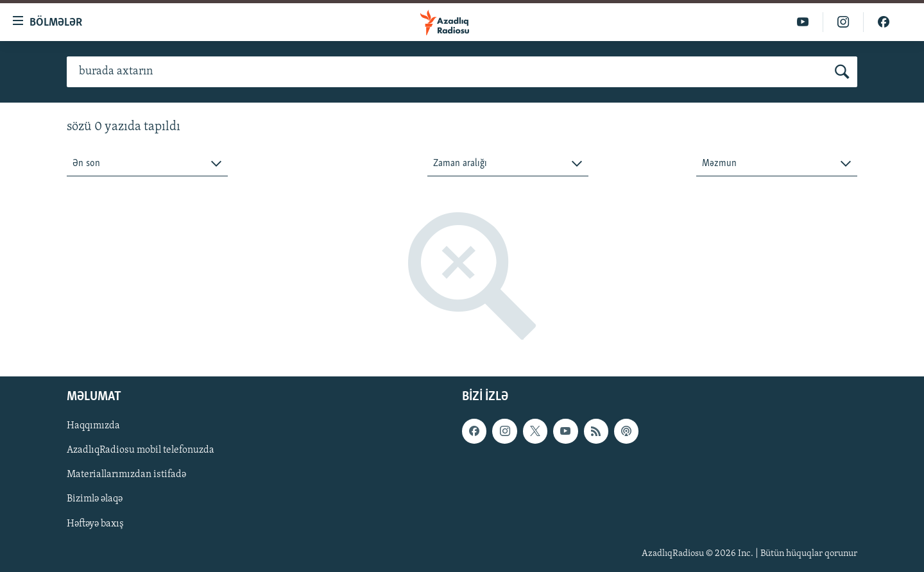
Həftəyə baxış (95, 524)
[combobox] (147, 164)
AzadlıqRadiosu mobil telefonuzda (141, 451)
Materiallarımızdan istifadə (126, 475)
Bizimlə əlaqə (95, 500)
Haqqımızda (93, 426)
